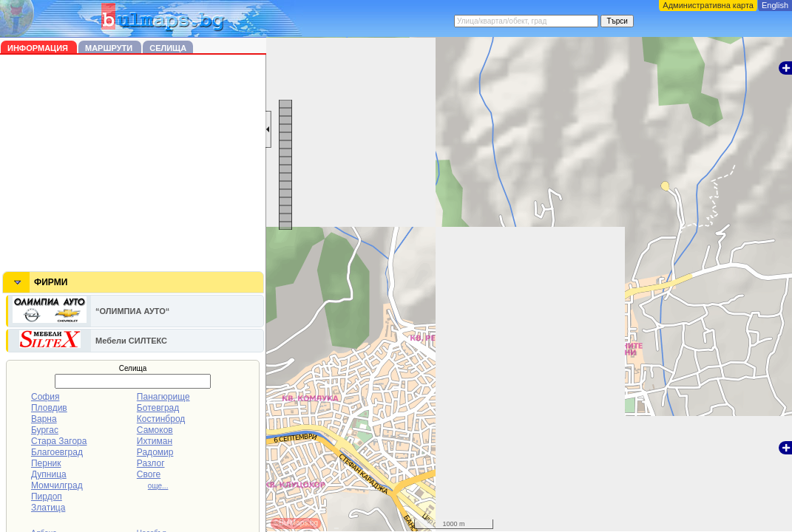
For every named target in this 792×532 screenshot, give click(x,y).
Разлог (151, 463)
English (775, 5)
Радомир (155, 452)
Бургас (45, 430)
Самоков (155, 430)
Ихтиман (155, 441)
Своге (149, 474)
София (45, 397)
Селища (168, 48)
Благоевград (57, 452)
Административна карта (708, 5)
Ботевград (158, 408)
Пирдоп (47, 497)
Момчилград (57, 485)
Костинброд (161, 419)
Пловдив (49, 408)
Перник (46, 463)
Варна (44, 419)
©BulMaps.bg (296, 523)
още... (158, 486)
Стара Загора (59, 441)
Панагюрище (163, 397)
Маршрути (110, 48)
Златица (48, 508)
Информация (39, 48)
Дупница (49, 474)
